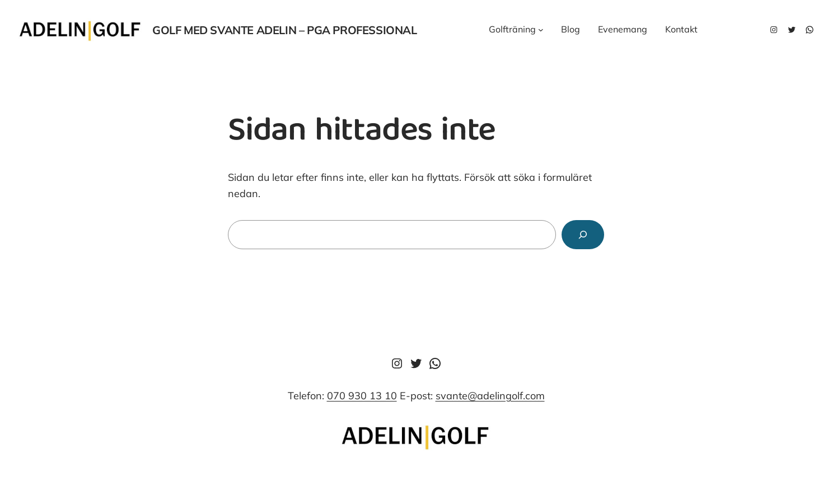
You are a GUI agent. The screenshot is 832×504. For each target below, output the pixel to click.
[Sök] (583, 235)
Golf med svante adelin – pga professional (285, 30)
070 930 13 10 (362, 396)
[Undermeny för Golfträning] (541, 30)
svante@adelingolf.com (490, 396)
